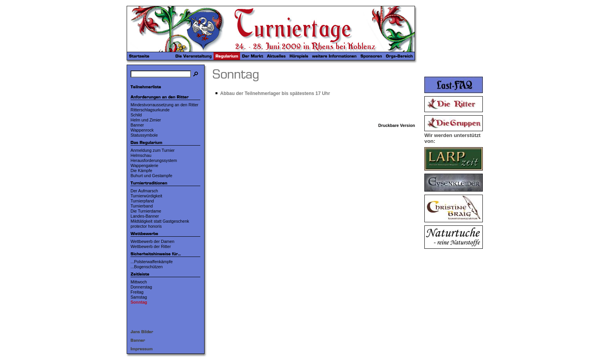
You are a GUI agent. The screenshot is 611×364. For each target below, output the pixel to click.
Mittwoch (139, 282)
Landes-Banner (145, 216)
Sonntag (139, 302)
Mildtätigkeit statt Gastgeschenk (160, 221)
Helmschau (141, 155)
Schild (136, 115)
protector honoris (146, 226)
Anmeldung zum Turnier (153, 150)
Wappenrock (142, 130)
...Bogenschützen (147, 267)
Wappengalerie (144, 165)
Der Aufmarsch (144, 191)
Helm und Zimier (146, 120)
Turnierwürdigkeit (146, 196)
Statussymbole (144, 135)
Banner (137, 125)
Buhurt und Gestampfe (151, 176)
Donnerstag (141, 287)
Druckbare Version (397, 125)
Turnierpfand (142, 201)
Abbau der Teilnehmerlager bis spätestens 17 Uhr (275, 93)
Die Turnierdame (146, 211)
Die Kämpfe (141, 171)
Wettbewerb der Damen (152, 241)
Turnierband (142, 206)
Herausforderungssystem (154, 160)
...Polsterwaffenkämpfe (152, 262)
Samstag (139, 297)
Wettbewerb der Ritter (151, 246)
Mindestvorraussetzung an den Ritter (164, 105)
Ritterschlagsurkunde (150, 110)
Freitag (137, 292)
